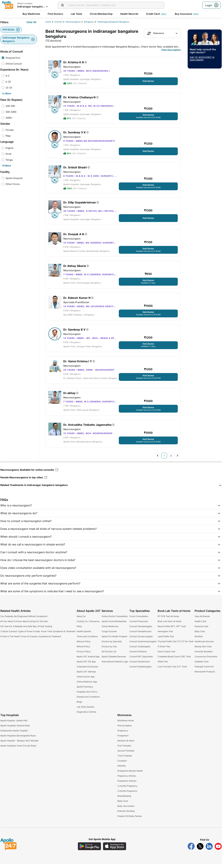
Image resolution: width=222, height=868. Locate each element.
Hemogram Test (165, 635)
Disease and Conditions (88, 701)
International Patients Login (115, 666)
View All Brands (202, 620)
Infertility (122, 770)
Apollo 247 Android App (88, 660)
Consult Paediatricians (140, 635)
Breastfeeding (124, 800)
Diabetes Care (202, 666)
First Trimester (124, 750)
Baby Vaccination (126, 810)
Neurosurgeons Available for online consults (29, 474)
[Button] (31, 22)
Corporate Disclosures (87, 671)
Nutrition (199, 640)
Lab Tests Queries (85, 711)
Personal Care (201, 630)
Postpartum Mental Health (130, 775)
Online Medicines (110, 630)
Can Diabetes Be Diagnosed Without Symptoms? (24, 620)
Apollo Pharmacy (85, 691)
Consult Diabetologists (140, 671)
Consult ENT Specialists (141, 660)
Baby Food (123, 805)
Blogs (79, 706)
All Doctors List (109, 655)
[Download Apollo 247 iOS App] (115, 850)
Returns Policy (84, 645)
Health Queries (84, 635)
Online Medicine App (87, 686)
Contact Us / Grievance (88, 625)
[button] (111, 489)
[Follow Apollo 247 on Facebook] (191, 850)
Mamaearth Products (205, 676)
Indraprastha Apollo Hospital (14, 735)
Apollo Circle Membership (114, 625)
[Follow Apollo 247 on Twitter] (200, 850)
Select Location (25, 3)
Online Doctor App (86, 681)
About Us (81, 620)
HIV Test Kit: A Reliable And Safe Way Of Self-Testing (26, 630)
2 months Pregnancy (127, 795)
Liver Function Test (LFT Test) (172, 671)
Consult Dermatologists (141, 630)
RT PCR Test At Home (168, 620)
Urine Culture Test (166, 655)
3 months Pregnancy (128, 790)
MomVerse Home (126, 724)
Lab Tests (76, 14)
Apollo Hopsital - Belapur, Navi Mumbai (19, 745)
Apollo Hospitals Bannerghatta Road (18, 740)
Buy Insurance (187, 14)
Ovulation (122, 765)
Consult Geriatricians (140, 666)
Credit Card (157, 14)
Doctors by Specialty (112, 645)
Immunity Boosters (204, 655)
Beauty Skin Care (203, 650)
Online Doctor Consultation (115, 620)
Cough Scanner (109, 635)
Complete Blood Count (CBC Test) (174, 660)
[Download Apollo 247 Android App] (89, 850)
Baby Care (200, 635)
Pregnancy (123, 735)
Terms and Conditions (87, 640)
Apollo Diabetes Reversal (114, 660)
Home (48, 22)
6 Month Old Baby (126, 815)
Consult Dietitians (138, 655)
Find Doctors (55, 14)
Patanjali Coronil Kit (204, 671)
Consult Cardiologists (140, 650)
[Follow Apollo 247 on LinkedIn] (209, 850)
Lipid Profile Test (166, 640)
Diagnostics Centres (86, 716)
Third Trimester (125, 760)
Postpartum (123, 740)
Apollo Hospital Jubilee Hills (14, 724)
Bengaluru (89, 22)
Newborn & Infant (126, 745)
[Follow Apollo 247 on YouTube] (218, 850)
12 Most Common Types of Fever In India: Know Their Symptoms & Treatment (38, 635)
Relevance (155, 33)
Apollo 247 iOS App (86, 666)
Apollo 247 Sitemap (86, 676)
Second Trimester (126, 755)
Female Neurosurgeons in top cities (24, 481)
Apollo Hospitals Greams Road (15, 730)
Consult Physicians (139, 625)
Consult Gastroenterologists (143, 645)
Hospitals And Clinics (87, 696)
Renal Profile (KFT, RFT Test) (172, 630)
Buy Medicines (31, 14)
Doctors (58, 22)
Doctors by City (109, 650)
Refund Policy (83, 650)
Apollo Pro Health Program (114, 640)
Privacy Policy (84, 655)
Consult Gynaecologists (141, 640)
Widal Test (163, 666)
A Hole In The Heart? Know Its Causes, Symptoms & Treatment (31, 640)
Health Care (200, 625)
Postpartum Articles (127, 785)
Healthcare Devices (204, 645)
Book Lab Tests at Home (170, 625)
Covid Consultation (139, 620)
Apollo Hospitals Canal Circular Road (18, 750)
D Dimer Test (164, 650)
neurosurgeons (73, 22)
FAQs (79, 630)
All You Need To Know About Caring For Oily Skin (24, 625)
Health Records (129, 14)
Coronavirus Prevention (206, 660)
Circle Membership (101, 14)
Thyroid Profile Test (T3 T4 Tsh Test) (176, 645)
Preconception (125, 730)
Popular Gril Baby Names (130, 820)
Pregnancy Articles (127, 780)
